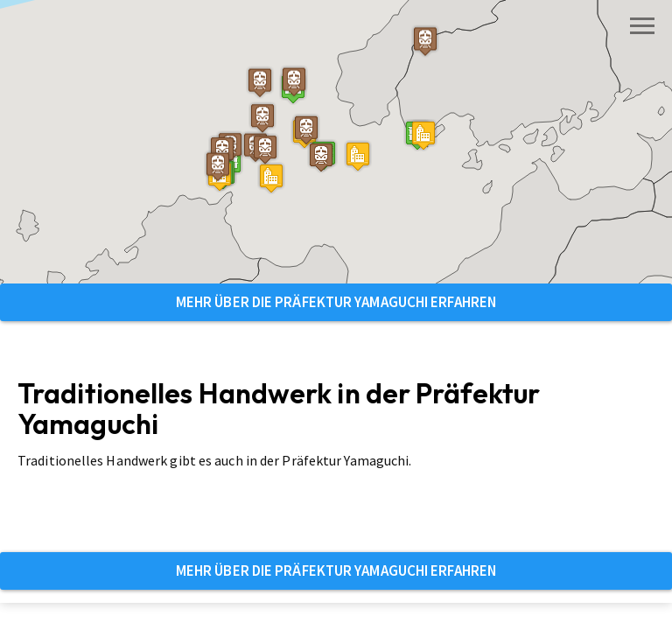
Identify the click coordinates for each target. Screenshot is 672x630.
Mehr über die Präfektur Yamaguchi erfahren (336, 302)
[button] (271, 178)
